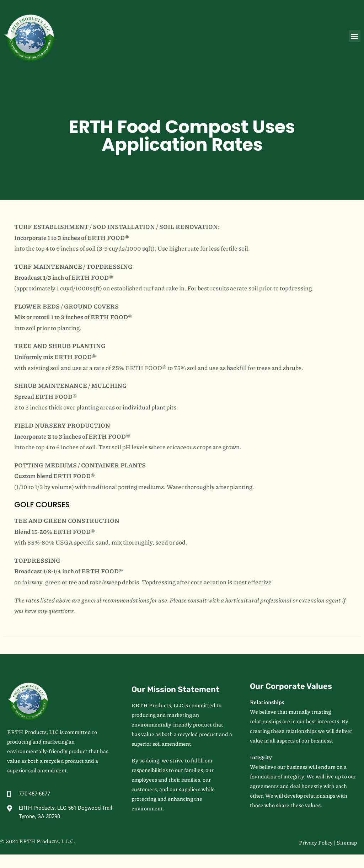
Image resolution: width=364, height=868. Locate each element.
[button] (355, 36)
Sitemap (347, 842)
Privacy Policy (316, 842)
